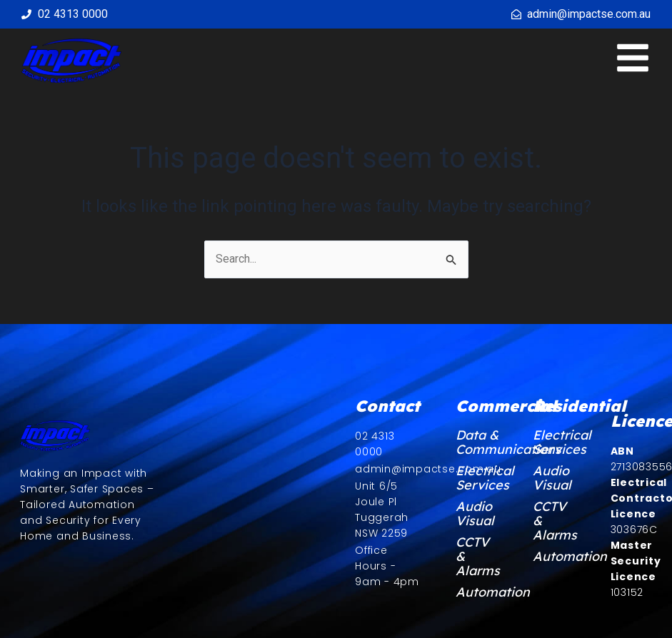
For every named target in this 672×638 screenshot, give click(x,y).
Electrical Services (476, 478)
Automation (476, 592)
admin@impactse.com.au (589, 14)
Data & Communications (476, 442)
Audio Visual (475, 514)
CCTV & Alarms (476, 557)
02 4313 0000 (73, 14)
